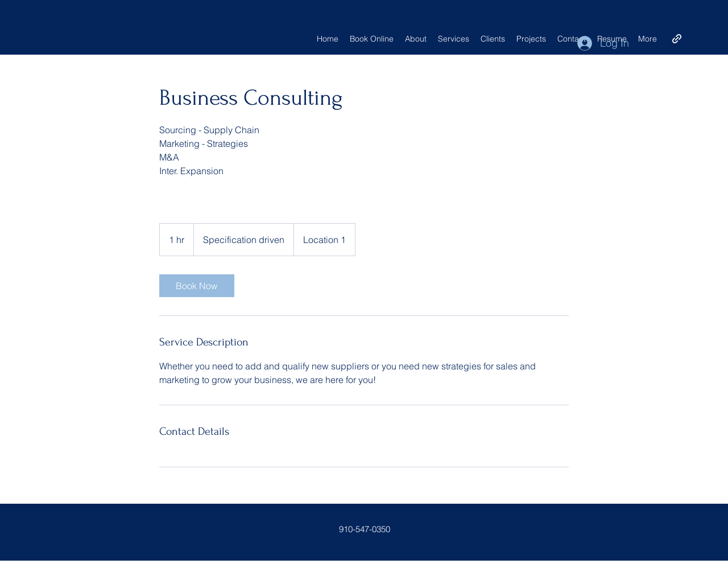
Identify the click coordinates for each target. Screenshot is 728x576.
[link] (197, 286)
